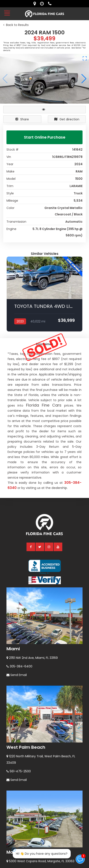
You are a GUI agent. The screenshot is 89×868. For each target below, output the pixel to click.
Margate (16, 770)
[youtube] (58, 464)
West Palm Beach (26, 665)
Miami (13, 566)
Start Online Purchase (45, 137)
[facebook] (31, 464)
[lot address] (36, 4)
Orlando (15, 845)
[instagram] (49, 464)
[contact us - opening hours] (43, 4)
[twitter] (40, 464)
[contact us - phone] (51, 4)
